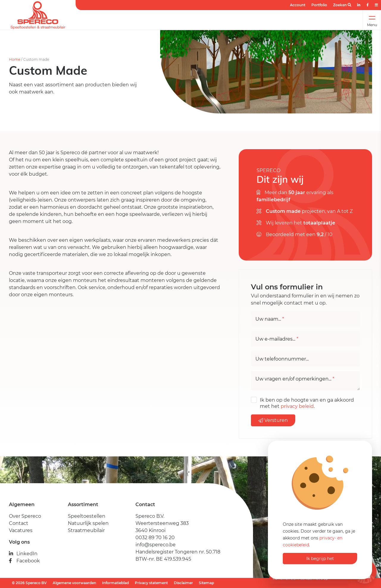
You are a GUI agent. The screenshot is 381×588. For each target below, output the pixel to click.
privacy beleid (297, 406)
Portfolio (319, 5)
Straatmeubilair (86, 530)
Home (15, 59)
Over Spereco (25, 516)
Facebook (24, 561)
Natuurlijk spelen (88, 523)
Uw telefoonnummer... (282, 359)
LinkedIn (23, 554)
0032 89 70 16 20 (155, 538)
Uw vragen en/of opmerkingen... (295, 379)
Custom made (36, 59)
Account (298, 5)
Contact (19, 523)
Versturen (273, 420)
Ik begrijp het (320, 559)
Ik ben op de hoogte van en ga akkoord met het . (307, 403)
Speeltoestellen (87, 516)
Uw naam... (270, 319)
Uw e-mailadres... (277, 339)
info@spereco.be (156, 545)
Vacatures (21, 530)
